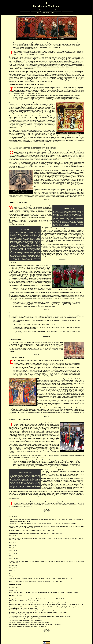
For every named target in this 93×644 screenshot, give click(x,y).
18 (13, 453)
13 (21, 333)
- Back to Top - (46, 509)
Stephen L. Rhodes (44, 638)
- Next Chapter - (46, 511)
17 (57, 405)
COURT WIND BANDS (16, 357)
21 (73, 489)
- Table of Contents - (47, 512)
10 (78, 196)
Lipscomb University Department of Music (57, 639)
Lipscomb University (42, 639)
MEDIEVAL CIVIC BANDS (18, 203)
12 (55, 306)
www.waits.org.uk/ (54, 617)
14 (14, 351)
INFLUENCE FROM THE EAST (19, 420)
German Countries (15, 339)
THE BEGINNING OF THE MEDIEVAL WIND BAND (26, 84)
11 (80, 292)
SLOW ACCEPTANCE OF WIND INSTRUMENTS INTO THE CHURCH (32, 148)
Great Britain (13, 262)
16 (73, 384)
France (11, 313)
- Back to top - (46, 145)
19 (64, 467)
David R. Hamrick (57, 638)
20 (76, 476)
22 (54, 496)
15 (52, 376)
